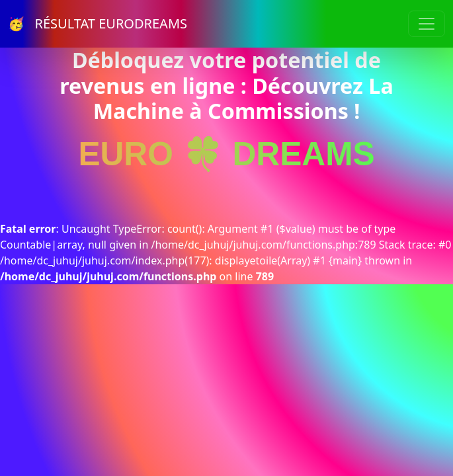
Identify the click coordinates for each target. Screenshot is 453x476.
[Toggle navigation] (427, 24)
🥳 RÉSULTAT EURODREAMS (98, 23)
